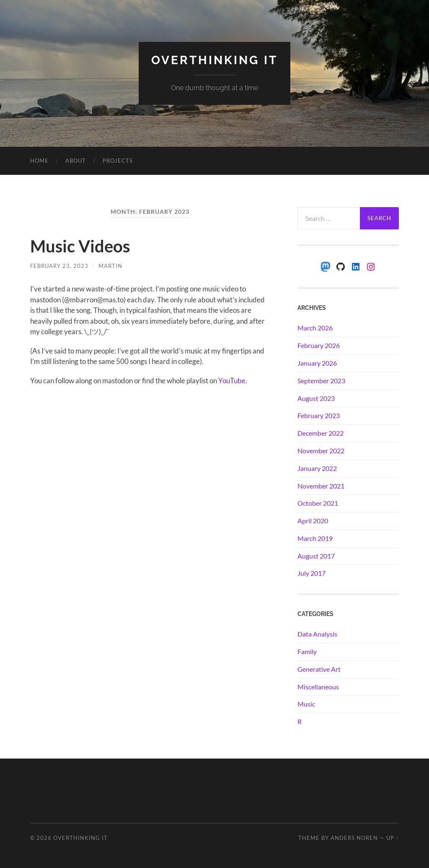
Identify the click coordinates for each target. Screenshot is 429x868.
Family (307, 651)
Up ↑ (393, 838)
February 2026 (319, 345)
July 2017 (311, 573)
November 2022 (321, 451)
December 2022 (320, 433)
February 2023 (319, 415)
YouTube (232, 381)
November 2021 (321, 486)
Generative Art (319, 669)
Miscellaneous (318, 687)
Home (39, 161)
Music (306, 704)
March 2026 (315, 328)
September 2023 (321, 381)
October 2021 (318, 503)
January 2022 (317, 468)
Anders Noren (354, 838)
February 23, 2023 (59, 266)
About (76, 161)
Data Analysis (317, 634)
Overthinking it (214, 60)
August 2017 (316, 556)
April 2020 (313, 521)
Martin (110, 266)
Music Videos (80, 246)
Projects (118, 161)
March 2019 (315, 538)
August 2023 (316, 398)
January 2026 (317, 363)
